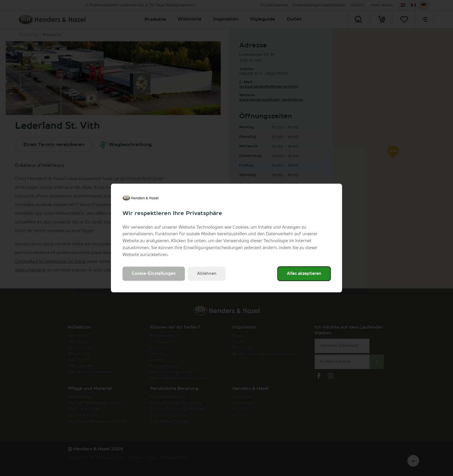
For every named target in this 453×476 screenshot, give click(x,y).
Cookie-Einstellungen (154, 274)
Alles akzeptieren (304, 274)
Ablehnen (207, 274)
